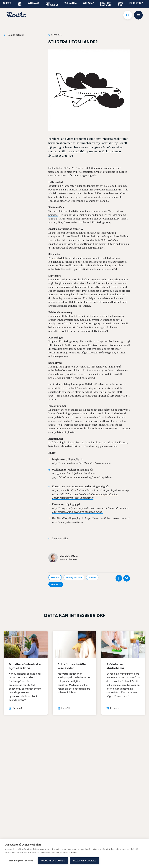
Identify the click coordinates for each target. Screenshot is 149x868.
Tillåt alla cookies (84, 861)
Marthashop (136, 3)
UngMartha (71, 3)
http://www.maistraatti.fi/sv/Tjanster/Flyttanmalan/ (81, 463)
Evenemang (34, 3)
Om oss (20, 4)
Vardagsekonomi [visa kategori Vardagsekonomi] (74, 577)
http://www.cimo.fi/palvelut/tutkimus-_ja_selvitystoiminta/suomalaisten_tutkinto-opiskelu (82, 475)
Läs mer (73, 853)
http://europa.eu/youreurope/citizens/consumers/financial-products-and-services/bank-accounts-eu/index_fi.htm (91, 510)
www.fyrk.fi (58, 258)
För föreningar (52, 4)
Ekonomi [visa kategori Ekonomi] (55, 577)
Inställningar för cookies (20, 861)
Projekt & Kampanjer (106, 4)
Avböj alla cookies (53, 861)
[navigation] (16, 15)
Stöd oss (121, 4)
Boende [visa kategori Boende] (92, 577)
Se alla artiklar (14, 35)
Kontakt (7, 3)
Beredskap (88, 3)
